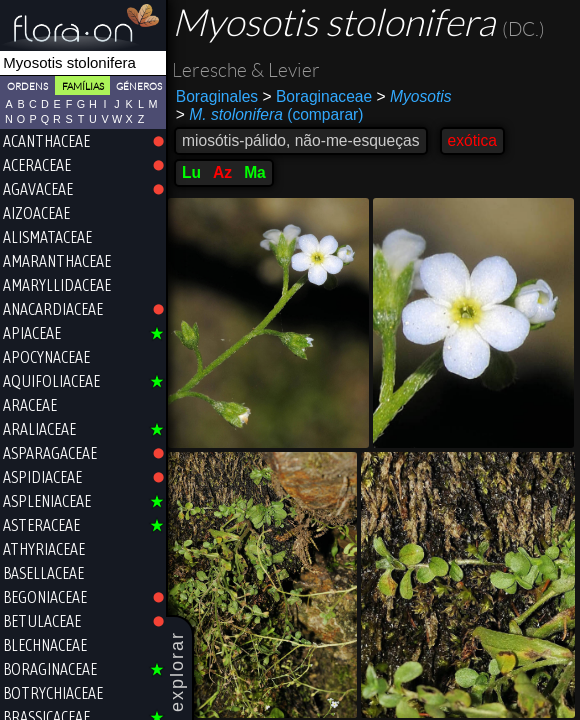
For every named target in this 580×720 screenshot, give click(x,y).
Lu (191, 172)
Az (222, 172)
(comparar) (270, 115)
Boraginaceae (318, 96)
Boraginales (217, 96)
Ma (255, 172)
